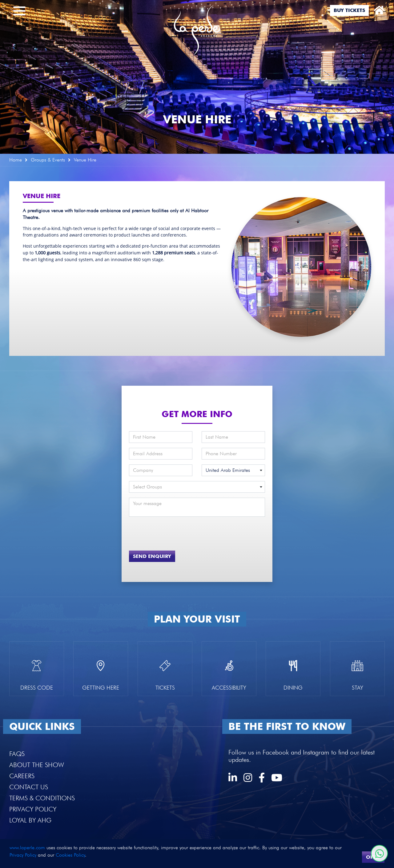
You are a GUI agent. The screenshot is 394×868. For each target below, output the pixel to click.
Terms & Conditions (42, 798)
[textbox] (197, 487)
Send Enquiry (152, 556)
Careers (22, 776)
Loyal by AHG (30, 820)
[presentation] (165, 531)
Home (16, 160)
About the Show (37, 765)
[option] (197, 77)
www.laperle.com (27, 848)
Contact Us (29, 787)
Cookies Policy (70, 855)
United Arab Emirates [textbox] (228, 470)
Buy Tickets (349, 10)
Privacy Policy (33, 809)
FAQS (17, 754)
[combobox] (233, 470)
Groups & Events (48, 160)
